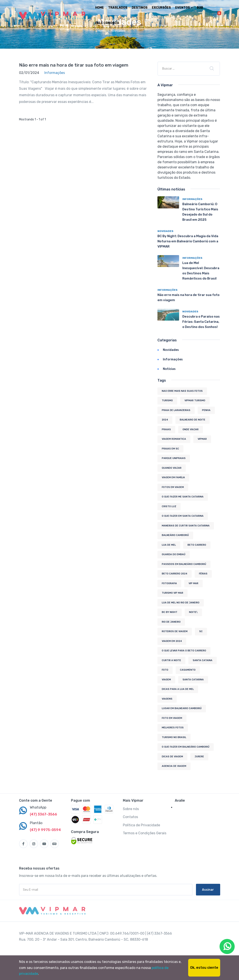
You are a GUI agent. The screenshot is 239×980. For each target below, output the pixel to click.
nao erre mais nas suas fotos (182, 391)
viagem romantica (174, 439)
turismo (167, 400)
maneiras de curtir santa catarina (186, 526)
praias (166, 429)
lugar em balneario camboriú (182, 708)
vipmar (202, 439)
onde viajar (191, 429)
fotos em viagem (173, 487)
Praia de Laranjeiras (176, 410)
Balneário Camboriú (175, 535)
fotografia (169, 583)
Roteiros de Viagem (175, 631)
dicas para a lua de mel (178, 689)
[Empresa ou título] (182, 69)
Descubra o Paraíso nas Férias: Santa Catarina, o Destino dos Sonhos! (201, 322)
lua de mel (169, 545)
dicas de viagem (172, 757)
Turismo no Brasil (174, 737)
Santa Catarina (193, 680)
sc (201, 631)
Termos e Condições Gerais (145, 833)
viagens (167, 699)
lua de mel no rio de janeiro (181, 603)
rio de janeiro (171, 622)
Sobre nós (131, 809)
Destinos (140, 8)
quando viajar (172, 468)
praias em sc (170, 449)
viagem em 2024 (172, 641)
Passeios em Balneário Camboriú (184, 564)
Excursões (161, 8)
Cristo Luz (169, 506)
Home (99, 8)
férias (203, 574)
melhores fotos (173, 728)
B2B (200, 8)
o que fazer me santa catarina (183, 497)
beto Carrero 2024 (175, 574)
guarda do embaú (174, 554)
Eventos (184, 8)
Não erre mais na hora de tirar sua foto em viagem (74, 65)
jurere (199, 757)
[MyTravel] (53, 911)
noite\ (193, 612)
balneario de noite (192, 420)
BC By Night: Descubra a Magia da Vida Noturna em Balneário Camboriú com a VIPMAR (188, 241)
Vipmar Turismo (195, 400)
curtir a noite (171, 660)
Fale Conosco (107, 23)
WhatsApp (38, 807)
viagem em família (173, 477)
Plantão (36, 823)
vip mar (193, 583)
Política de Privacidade (141, 825)
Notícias (169, 369)
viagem (166, 680)
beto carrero (197, 545)
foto (165, 670)
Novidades (165, 231)
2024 (165, 420)
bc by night (170, 612)
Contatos (130, 817)
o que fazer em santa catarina (183, 516)
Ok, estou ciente (204, 968)
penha (206, 410)
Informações (192, 199)
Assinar (208, 890)
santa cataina (203, 660)
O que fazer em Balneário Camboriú (186, 747)
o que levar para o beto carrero (184, 651)
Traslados (118, 8)
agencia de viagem (174, 766)
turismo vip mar (172, 593)
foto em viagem (172, 718)
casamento (188, 670)
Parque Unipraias (174, 458)
